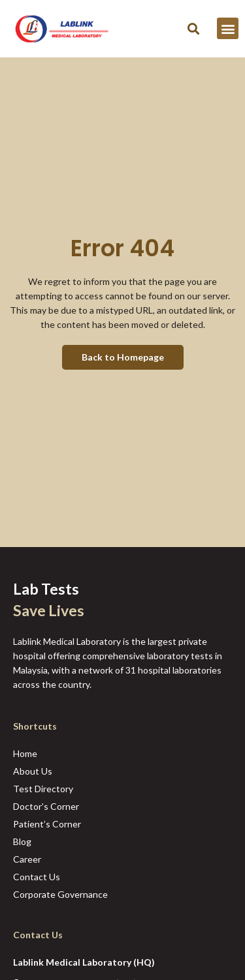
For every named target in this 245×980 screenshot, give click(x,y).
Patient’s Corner (47, 824)
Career (27, 859)
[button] (193, 28)
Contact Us (37, 877)
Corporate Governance (60, 894)
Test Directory (43, 789)
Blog (22, 841)
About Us (33, 771)
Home (25, 753)
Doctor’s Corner (46, 806)
